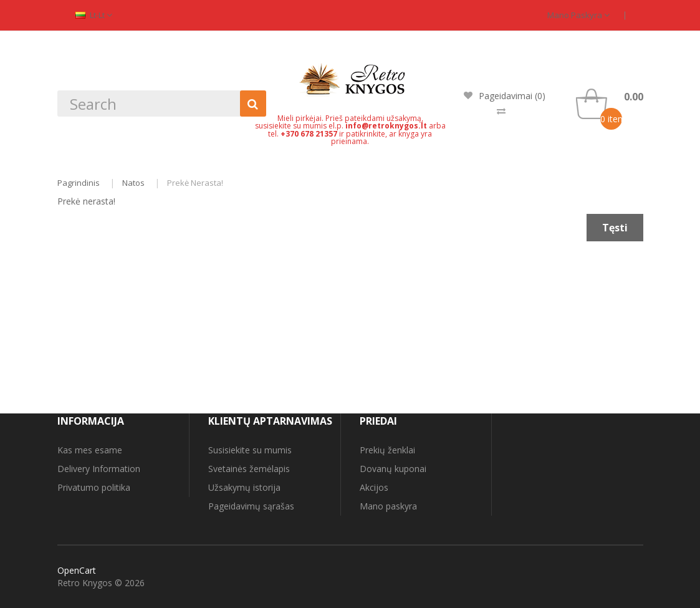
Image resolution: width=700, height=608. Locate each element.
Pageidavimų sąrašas (251, 506)
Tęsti (615, 228)
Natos (133, 183)
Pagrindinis (79, 183)
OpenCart (77, 570)
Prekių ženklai (387, 450)
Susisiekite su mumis (250, 450)
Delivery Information (99, 469)
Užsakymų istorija (244, 487)
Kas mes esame (90, 450)
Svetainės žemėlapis (249, 469)
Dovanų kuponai (393, 469)
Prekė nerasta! (195, 183)
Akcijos (374, 487)
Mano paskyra (578, 15)
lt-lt (94, 15)
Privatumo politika (94, 487)
